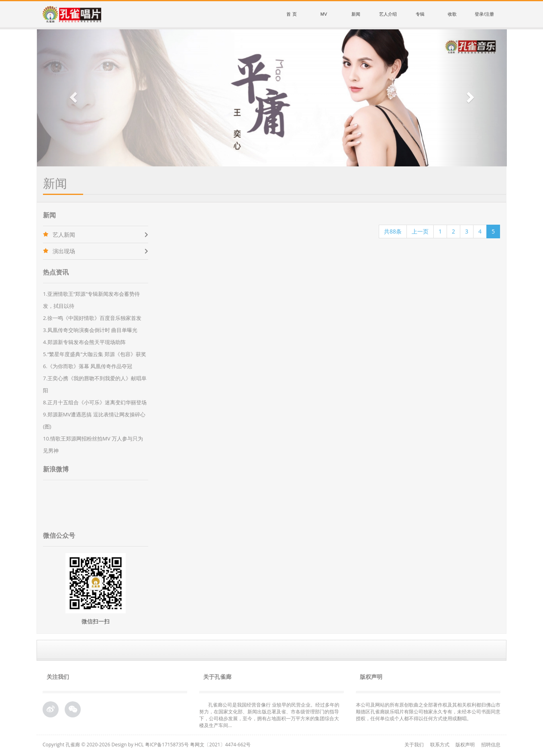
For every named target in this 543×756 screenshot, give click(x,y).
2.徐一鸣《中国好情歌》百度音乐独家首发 (92, 318)
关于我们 (414, 745)
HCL (139, 745)
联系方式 (440, 745)
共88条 (393, 231)
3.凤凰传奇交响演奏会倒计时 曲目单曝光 (90, 330)
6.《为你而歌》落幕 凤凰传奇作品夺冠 (88, 366)
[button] (72, 98)
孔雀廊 (73, 745)
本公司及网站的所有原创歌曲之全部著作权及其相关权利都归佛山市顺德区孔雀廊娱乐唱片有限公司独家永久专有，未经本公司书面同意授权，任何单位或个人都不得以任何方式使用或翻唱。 (428, 712)
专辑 (420, 14)
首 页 (291, 14)
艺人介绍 (388, 14)
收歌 (452, 14)
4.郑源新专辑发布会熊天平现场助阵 (84, 342)
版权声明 (465, 745)
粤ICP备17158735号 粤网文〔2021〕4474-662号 (198, 745)
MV (324, 14)
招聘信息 (491, 745)
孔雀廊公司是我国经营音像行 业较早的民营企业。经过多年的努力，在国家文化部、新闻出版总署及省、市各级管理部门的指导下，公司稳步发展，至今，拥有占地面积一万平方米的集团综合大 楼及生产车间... (269, 715)
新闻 (356, 14)
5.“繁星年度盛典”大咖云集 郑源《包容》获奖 (95, 354)
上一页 (420, 231)
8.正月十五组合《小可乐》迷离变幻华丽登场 (95, 402)
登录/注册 (484, 14)
